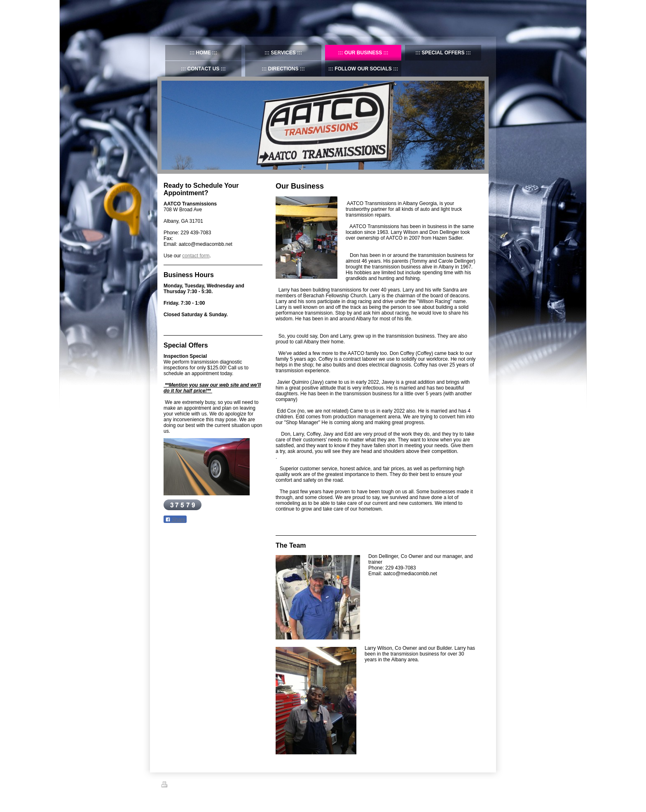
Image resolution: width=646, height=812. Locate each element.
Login (479, 784)
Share (175, 520)
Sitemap (192, 786)
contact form (196, 256)
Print (171, 786)
